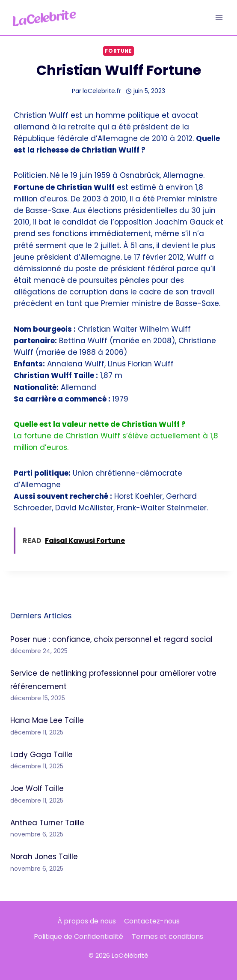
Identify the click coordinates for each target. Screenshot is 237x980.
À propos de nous (87, 921)
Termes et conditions (167, 937)
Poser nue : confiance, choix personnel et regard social (111, 639)
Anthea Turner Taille (47, 823)
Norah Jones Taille (44, 857)
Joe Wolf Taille (37, 788)
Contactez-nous (152, 921)
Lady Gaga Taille (41, 755)
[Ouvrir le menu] (219, 17)
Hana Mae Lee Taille (47, 720)
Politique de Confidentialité (79, 937)
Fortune (118, 51)
